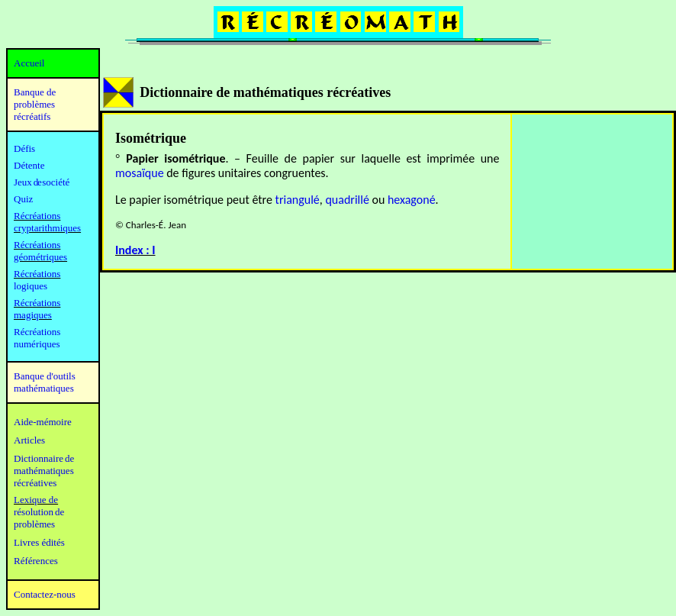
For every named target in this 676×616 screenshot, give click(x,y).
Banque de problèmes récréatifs (35, 104)
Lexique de (36, 500)
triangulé (298, 200)
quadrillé (347, 200)
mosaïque (140, 173)
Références (36, 561)
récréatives (35, 483)
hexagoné (412, 200)
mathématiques (44, 471)
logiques (31, 286)
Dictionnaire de (44, 458)
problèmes (34, 524)
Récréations (37, 274)
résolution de (39, 512)
